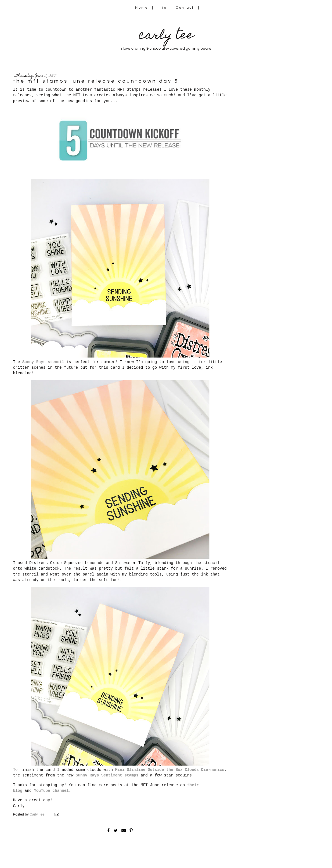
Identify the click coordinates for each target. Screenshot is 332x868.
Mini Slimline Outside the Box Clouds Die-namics (170, 770)
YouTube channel (51, 791)
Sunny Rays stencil (43, 362)
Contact (185, 8)
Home (142, 8)
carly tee (166, 36)
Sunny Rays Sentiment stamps (107, 775)
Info (162, 8)
